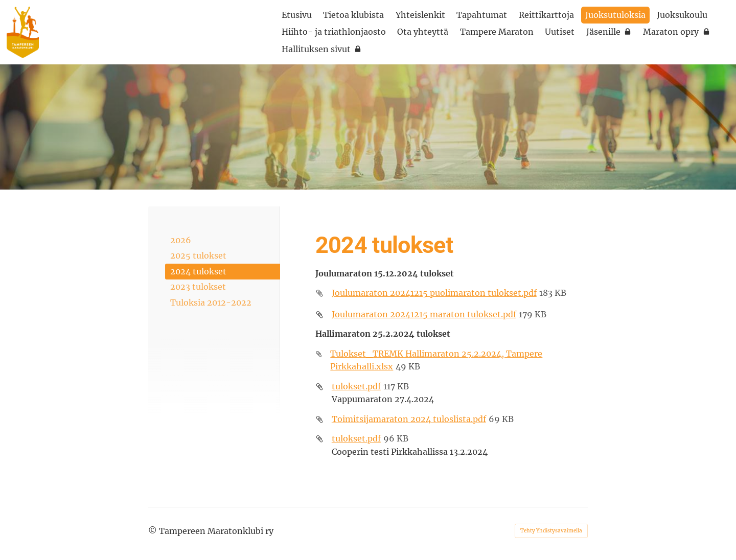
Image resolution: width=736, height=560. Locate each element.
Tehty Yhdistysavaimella (551, 531)
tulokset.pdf (356, 386)
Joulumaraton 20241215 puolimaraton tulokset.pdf (434, 293)
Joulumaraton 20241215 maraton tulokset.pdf (424, 314)
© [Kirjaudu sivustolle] (154, 531)
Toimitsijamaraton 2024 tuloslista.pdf (409, 419)
